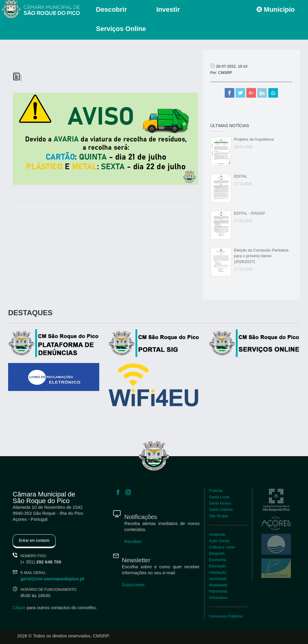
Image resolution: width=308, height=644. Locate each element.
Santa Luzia (219, 497)
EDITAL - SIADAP (249, 213)
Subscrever (133, 585)
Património (218, 591)
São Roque (219, 516)
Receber (133, 541)
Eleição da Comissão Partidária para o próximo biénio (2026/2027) (261, 256)
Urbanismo (218, 598)
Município (276, 9)
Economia (218, 560)
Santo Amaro (220, 503)
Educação (218, 566)
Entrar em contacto (34, 541)
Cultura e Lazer (222, 547)
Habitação (218, 572)
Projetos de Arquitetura (254, 139)
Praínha (216, 491)
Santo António (221, 510)
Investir (168, 9)
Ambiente (217, 534)
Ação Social (219, 541)
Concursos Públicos (226, 616)
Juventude (218, 579)
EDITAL (241, 176)
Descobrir (111, 9)
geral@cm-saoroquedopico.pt (52, 579)
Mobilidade (218, 585)
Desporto (217, 553)
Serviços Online (121, 29)
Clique (19, 607)
